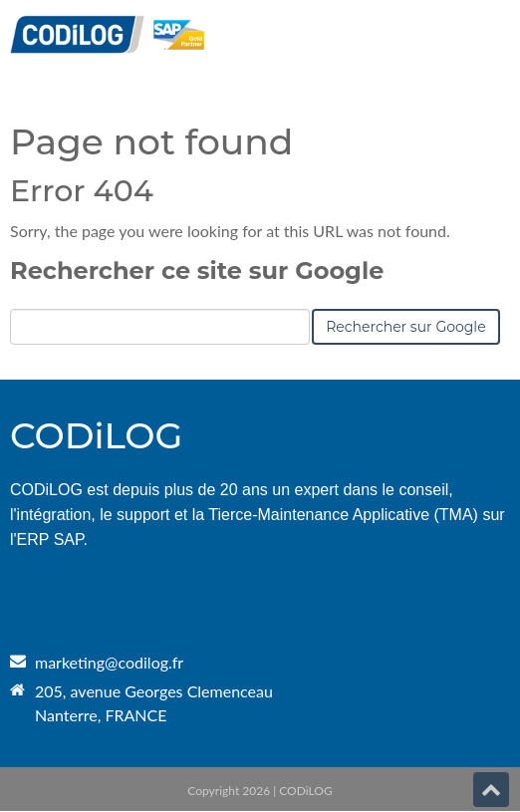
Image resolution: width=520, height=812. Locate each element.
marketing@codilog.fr (109, 662)
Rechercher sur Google (405, 327)
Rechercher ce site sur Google (197, 271)
